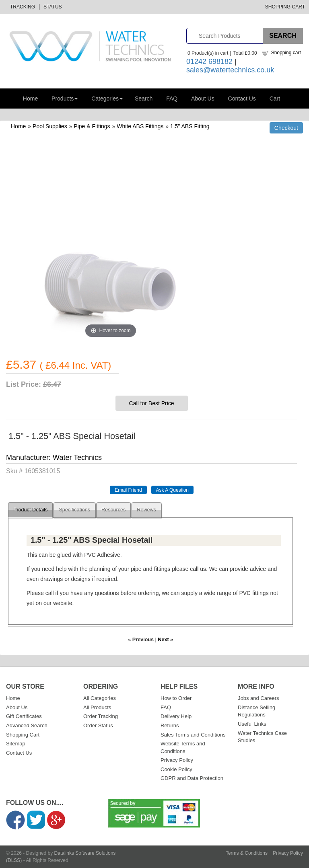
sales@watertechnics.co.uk (230, 70)
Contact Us (242, 98)
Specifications (74, 510)
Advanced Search (27, 725)
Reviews (146, 510)
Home (30, 98)
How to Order (176, 698)
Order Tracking (101, 716)
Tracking (23, 7)
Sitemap (16, 744)
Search (144, 98)
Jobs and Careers (259, 698)
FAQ (172, 98)
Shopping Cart (285, 7)
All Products (97, 707)
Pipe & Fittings (92, 126)
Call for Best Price (152, 403)
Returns (170, 725)
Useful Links (252, 724)
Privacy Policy (177, 760)
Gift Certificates (24, 716)
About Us (203, 98)
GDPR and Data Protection (192, 778)
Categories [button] (107, 98)
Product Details (30, 510)
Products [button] (65, 98)
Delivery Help (176, 716)
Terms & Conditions (247, 853)
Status (53, 7)
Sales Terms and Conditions (193, 735)
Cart (275, 98)
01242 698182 (209, 62)
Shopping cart (286, 53)
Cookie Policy (176, 769)
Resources (113, 510)
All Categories (100, 698)
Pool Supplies (50, 126)
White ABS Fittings (140, 126)
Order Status (98, 725)
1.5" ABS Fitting (190, 126)
